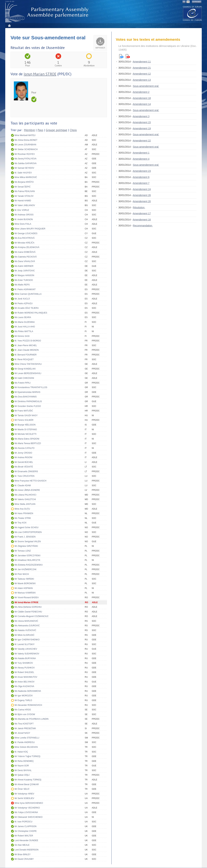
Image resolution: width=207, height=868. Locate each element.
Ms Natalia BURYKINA (25, 658)
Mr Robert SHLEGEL (24, 672)
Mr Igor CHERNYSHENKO (27, 640)
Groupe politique (56, 130)
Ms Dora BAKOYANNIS (26, 397)
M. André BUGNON (24, 219)
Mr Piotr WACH (22, 574)
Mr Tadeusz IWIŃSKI (24, 579)
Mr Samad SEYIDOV (24, 168)
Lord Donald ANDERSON (26, 850)
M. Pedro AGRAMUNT (25, 289)
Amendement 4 (141, 159)
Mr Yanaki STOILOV (24, 196)
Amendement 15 (142, 122)
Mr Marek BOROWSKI (25, 583)
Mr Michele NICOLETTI (26, 434)
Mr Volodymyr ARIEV (24, 794)
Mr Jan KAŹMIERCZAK (26, 569)
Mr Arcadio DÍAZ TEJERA (27, 308)
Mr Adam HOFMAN (24, 588)
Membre (29, 130)
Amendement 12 (142, 74)
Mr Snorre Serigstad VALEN (28, 542)
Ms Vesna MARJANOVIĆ (26, 621)
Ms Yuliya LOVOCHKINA (26, 812)
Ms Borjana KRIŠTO (24, 182)
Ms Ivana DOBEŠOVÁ (25, 252)
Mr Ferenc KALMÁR (24, 420)
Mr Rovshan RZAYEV (25, 154)
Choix (73, 130)
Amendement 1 (141, 153)
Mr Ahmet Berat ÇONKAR (27, 784)
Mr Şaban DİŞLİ (22, 775)
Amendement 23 (142, 171)
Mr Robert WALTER (24, 836)
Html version (121, 56)
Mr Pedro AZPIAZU (24, 303)
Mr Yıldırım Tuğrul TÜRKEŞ (27, 756)
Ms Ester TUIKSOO (24, 280)
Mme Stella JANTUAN (25, 504)
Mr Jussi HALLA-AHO (25, 327)
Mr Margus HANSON (24, 275)
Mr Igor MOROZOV (24, 696)
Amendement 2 (141, 92)
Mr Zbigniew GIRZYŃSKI (26, 546)
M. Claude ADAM (23, 486)
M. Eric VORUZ (22, 210)
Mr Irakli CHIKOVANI (24, 378)
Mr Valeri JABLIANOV (25, 205)
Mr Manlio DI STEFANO (26, 430)
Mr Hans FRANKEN (24, 513)
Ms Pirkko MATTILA (24, 331)
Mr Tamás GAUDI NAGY (26, 415)
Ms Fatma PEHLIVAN (25, 191)
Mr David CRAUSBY (24, 859)
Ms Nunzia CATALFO (25, 448)
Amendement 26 (142, 195)
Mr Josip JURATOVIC (25, 271)
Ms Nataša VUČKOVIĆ (25, 630)
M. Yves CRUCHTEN (24, 476)
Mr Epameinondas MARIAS (27, 392)
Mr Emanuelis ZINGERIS (26, 471)
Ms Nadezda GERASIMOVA (28, 691)
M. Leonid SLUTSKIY (25, 644)
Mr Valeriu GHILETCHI (25, 499)
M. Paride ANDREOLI (25, 742)
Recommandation (143, 226)
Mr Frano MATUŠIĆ (24, 411)
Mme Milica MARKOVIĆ (26, 177)
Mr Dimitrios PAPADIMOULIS (28, 401)
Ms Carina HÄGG (23, 710)
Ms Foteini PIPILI (23, 383)
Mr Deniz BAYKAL (23, 770)
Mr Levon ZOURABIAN (25, 145)
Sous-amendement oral (146, 86)
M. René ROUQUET (24, 359)
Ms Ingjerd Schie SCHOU (26, 527)
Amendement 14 (142, 104)
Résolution (139, 207)
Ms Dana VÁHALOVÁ (25, 261)
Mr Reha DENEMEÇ (24, 761)
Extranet (197, 2)
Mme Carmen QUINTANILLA (28, 294)
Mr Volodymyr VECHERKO (27, 808)
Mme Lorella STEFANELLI (27, 738)
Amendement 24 (142, 189)
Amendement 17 (142, 213)
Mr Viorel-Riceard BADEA (27, 598)
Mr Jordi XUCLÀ (22, 299)
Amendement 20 (142, 201)
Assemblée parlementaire (48, 13)
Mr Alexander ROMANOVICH (28, 705)
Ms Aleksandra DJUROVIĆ (27, 626)
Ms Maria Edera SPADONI (27, 439)
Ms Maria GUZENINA (25, 322)
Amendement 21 (142, 68)
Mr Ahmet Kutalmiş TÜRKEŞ (28, 780)
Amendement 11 (142, 62)
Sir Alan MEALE (22, 845)
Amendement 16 (142, 220)
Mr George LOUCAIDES (26, 233)
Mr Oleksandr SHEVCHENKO (29, 817)
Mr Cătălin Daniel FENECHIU (28, 612)
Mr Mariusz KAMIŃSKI (25, 593)
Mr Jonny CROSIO (23, 453)
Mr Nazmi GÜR (22, 766)
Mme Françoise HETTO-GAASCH (30, 481)
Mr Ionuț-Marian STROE (27, 602)
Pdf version (128, 56)
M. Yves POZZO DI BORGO (28, 341)
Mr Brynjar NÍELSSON (25, 425)
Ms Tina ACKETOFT (24, 724)
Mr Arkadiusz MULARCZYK (27, 560)
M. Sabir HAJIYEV (23, 173)
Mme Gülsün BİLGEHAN (26, 747)
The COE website (192, 13)
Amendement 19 (142, 128)
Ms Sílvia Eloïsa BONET (26, 140)
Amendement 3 (141, 116)
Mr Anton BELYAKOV (25, 682)
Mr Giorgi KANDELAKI (25, 369)
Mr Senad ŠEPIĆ (23, 187)
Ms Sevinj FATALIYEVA (26, 159)
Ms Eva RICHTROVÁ (25, 238)
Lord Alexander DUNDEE (26, 840)
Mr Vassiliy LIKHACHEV (26, 649)
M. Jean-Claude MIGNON (27, 350)
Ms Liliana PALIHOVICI (25, 495)
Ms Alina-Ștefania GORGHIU (28, 607)
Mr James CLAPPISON (26, 826)
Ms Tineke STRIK (23, 518)
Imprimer (100, 48)
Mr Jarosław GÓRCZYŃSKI (27, 556)
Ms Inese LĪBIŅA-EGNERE (27, 490)
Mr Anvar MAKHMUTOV (26, 677)
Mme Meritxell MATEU (25, 135)
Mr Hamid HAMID (23, 201)
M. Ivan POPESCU (23, 822)
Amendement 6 (141, 177)
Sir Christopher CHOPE (26, 831)
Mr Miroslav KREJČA (24, 243)
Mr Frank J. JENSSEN (25, 537)
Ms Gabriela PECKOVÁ (26, 257)
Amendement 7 (141, 183)
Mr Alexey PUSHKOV (25, 668)
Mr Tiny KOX (21, 523)
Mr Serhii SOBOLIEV (24, 798)
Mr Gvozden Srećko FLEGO (28, 406)
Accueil (9, 26)
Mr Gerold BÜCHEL (24, 462)
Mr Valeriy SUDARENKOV (27, 654)
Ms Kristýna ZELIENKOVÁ (27, 247)
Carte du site (10, 1)
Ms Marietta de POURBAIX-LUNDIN (31, 719)
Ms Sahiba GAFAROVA (26, 163)
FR (188, 2)
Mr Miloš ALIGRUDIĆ (24, 635)
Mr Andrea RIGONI (23, 457)
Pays (40, 130)
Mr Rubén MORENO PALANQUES (31, 313)
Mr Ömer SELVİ (22, 789)
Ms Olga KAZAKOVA (24, 686)
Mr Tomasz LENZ (23, 551)
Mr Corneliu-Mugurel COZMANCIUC (32, 616)
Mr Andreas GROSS (24, 215)
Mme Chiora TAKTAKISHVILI (28, 364)
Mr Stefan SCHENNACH (26, 149)
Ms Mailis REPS (22, 285)
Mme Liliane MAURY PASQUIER (30, 229)
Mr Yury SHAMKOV (24, 663)
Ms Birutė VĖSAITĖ (24, 467)
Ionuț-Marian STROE (40, 74)
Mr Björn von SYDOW (25, 714)
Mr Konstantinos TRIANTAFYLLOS (31, 387)
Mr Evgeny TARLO (23, 700)
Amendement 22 (142, 141)
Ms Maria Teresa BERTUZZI (28, 443)
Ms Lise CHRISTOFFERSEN (28, 532)
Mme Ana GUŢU (22, 509)
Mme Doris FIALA (23, 224)
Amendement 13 (142, 80)
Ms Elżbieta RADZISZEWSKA (29, 565)
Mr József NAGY (22, 733)
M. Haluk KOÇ (21, 752)
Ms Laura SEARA (23, 317)
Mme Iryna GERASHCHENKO (29, 803)
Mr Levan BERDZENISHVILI (28, 373)
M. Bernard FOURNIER (26, 355)
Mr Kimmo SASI (22, 336)
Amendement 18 (142, 98)
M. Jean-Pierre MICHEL (26, 345)
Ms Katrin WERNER (24, 266)
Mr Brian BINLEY (23, 854)
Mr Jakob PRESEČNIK (25, 728)
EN (184, 2)
